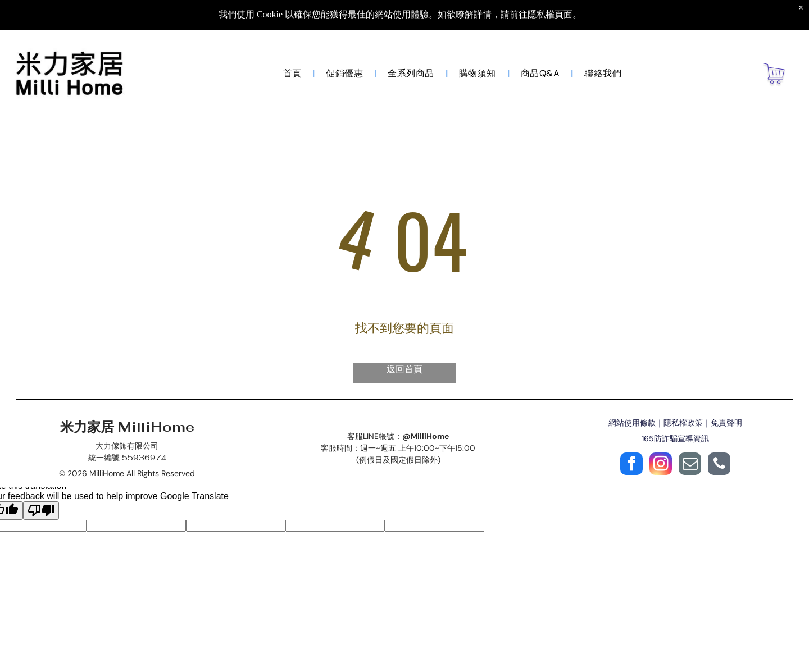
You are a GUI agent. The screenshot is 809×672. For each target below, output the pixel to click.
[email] (690, 465)
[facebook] (631, 465)
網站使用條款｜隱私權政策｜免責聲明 (675, 423)
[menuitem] (294, 74)
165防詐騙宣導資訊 (675, 438)
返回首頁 (404, 369)
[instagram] (661, 465)
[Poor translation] (41, 511)
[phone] (719, 465)
